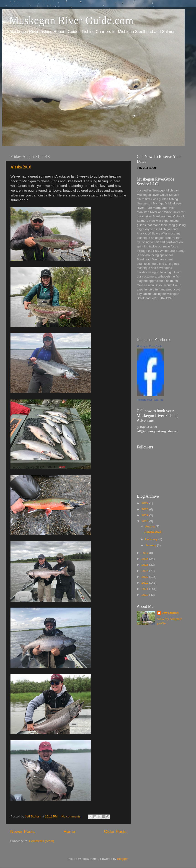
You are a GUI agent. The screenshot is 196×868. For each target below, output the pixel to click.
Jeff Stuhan (170, 613)
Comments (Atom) (42, 841)
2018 (145, 521)
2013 (145, 577)
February (152, 539)
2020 (145, 509)
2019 (145, 515)
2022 (145, 503)
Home (69, 831)
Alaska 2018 (21, 167)
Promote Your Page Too (150, 400)
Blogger (122, 859)
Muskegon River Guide (150, 346)
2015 (145, 565)
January (151, 545)
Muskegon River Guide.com (71, 20)
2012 (145, 583)
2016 (145, 559)
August (150, 526)
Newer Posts (22, 831)
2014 (145, 571)
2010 (145, 595)
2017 (145, 553)
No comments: (72, 816)
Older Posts (115, 831)
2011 (145, 589)
